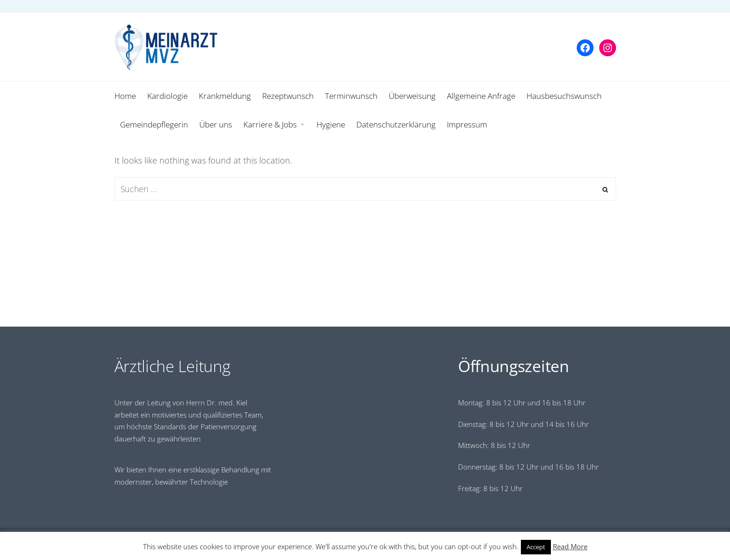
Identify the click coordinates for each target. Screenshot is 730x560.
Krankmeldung (225, 96)
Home (125, 96)
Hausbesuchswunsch (564, 96)
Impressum (467, 124)
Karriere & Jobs (270, 124)
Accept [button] (536, 547)
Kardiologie (167, 96)
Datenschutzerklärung (396, 124)
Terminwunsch (351, 96)
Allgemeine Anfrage (481, 96)
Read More (570, 546)
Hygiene (331, 124)
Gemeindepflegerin (154, 124)
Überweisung (412, 96)
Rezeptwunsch (288, 96)
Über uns (216, 124)
